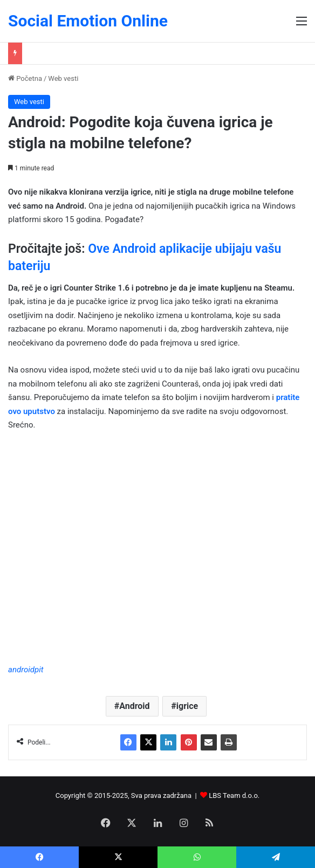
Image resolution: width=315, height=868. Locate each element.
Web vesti (63, 78)
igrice (187, 706)
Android (134, 706)
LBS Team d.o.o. (234, 795)
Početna (25, 78)
